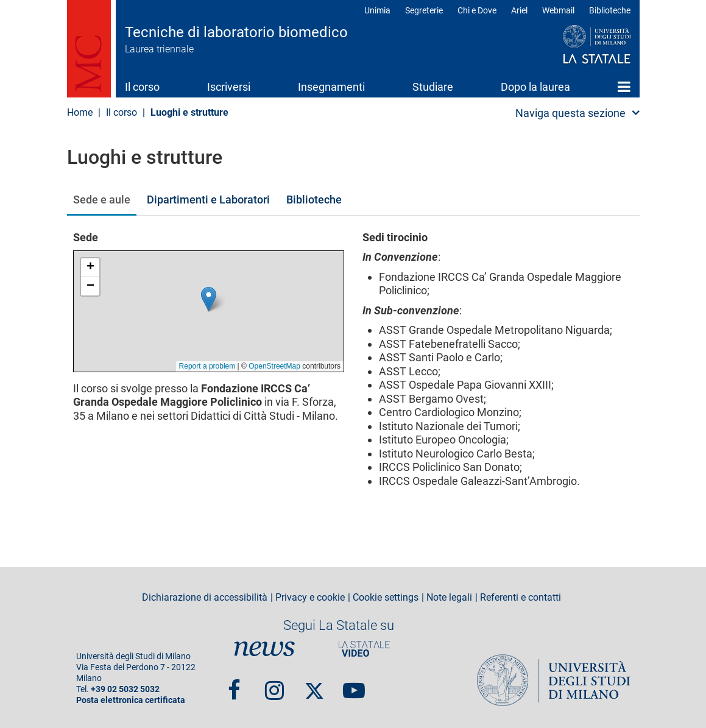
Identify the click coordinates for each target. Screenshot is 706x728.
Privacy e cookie (310, 598)
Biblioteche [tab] (314, 200)
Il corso (142, 87)
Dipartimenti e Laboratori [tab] (208, 200)
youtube (354, 685)
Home (624, 87)
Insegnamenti (331, 87)
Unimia (377, 10)
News (264, 649)
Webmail (558, 10)
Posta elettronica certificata (131, 700)
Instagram (274, 685)
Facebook (234, 685)
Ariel (519, 10)
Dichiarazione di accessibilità (205, 598)
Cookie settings (386, 598)
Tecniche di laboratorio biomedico (236, 32)
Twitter (314, 685)
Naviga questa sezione (570, 113)
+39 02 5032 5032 (125, 689)
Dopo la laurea (535, 87)
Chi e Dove (477, 10)
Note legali (449, 598)
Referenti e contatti (521, 598)
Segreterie (424, 10)
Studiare (433, 87)
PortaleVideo (364, 649)
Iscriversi (229, 87)
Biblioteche (610, 10)
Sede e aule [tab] (102, 200)
